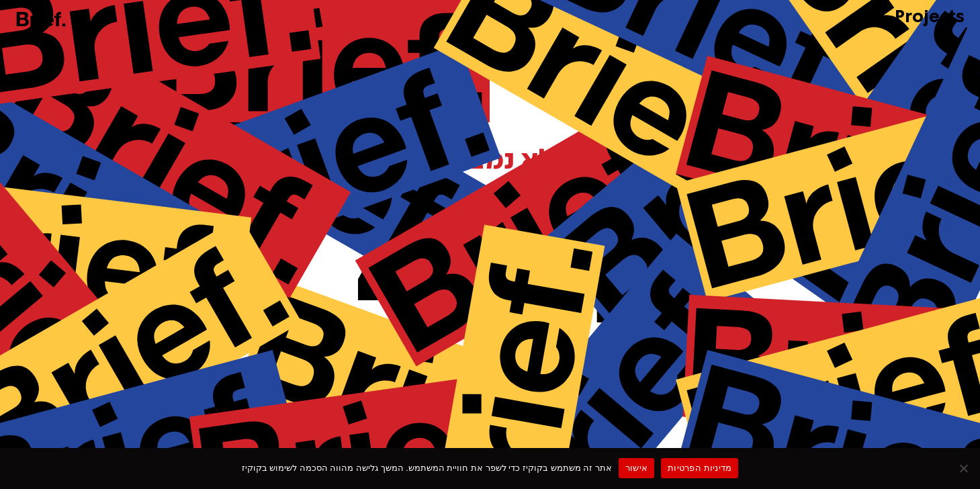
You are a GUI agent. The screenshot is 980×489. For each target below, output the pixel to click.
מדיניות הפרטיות (700, 468)
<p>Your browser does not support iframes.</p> (490, 242)
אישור (636, 468)
